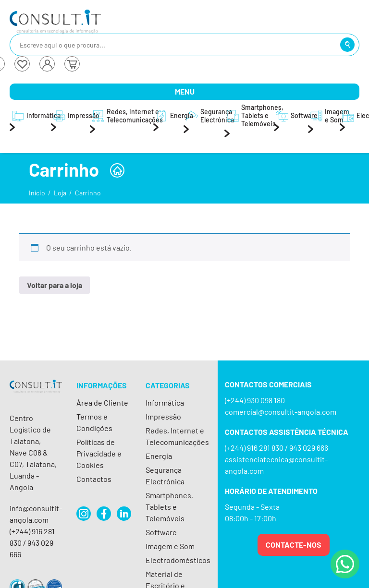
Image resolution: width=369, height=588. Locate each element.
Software (161, 532)
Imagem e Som (170, 546)
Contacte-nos (294, 545)
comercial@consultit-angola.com (281, 412)
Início (37, 193)
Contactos (94, 479)
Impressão (163, 416)
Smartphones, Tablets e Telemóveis (169, 507)
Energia (159, 456)
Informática (165, 402)
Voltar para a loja (55, 285)
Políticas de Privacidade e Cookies (99, 453)
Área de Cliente (102, 402)
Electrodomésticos (178, 560)
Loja (60, 193)
